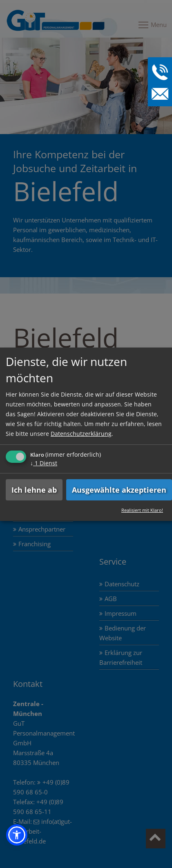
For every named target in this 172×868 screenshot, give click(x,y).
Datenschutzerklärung (81, 434)
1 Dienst (44, 463)
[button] (17, 835)
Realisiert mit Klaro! (142, 510)
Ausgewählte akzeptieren (119, 490)
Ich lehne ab (34, 490)
